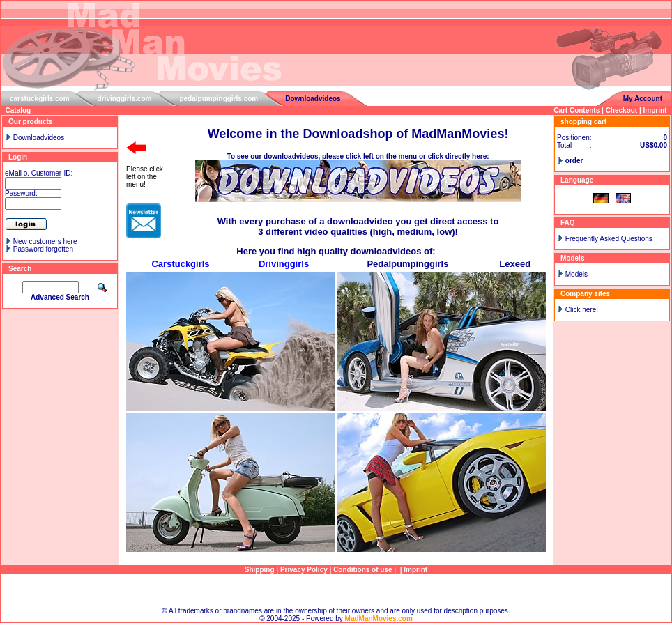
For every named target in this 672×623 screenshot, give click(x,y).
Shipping (260, 570)
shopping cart (583, 122)
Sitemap (336, 591)
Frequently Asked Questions (609, 239)
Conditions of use (362, 570)
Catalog (18, 110)
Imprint (655, 110)
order (574, 161)
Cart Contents (576, 110)
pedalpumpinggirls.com (219, 99)
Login (18, 157)
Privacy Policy (304, 570)
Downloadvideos (313, 99)
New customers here (45, 241)
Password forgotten (43, 249)
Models (576, 274)
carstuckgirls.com (40, 99)
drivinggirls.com (125, 99)
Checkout (622, 110)
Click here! (582, 310)
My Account (643, 99)
